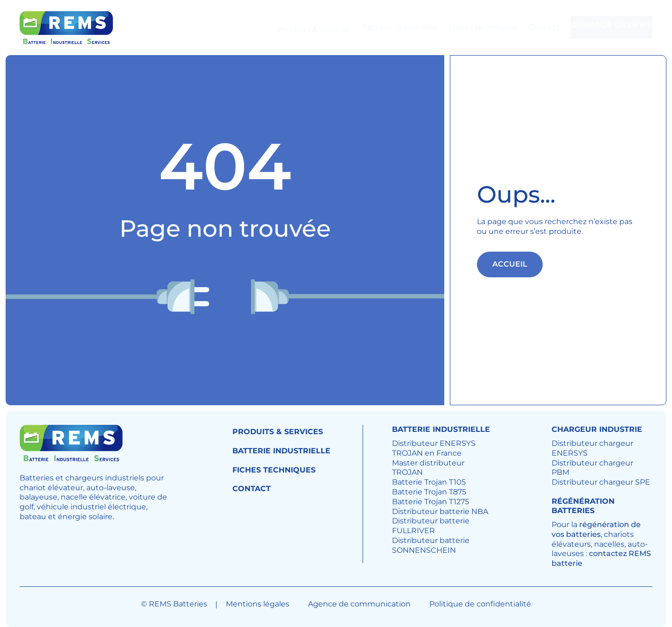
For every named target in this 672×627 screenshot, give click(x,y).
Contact (527, 27)
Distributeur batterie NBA (440, 511)
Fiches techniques (466, 27)
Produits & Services (297, 27)
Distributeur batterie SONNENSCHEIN (431, 545)
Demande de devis (606, 28)
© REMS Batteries (174, 604)
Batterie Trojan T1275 (430, 502)
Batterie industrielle (383, 27)
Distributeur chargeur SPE (601, 482)
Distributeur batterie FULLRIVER (431, 526)
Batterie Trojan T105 (429, 482)
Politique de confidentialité (480, 604)
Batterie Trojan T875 (429, 492)
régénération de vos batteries (596, 529)
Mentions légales (258, 604)
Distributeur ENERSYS (434, 443)
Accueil (510, 264)
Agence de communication (359, 604)
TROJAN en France (427, 453)
